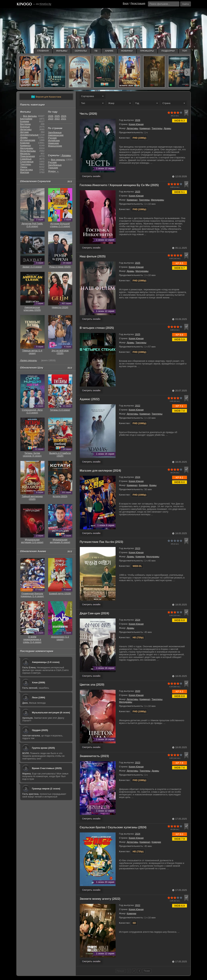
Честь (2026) (88, 114)
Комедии (140, 557)
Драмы (167, 128)
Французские (55, 146)
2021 (64, 119)
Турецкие (53, 168)
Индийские (54, 140)
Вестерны (25, 124)
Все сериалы (58, 160)
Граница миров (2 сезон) (46, 789)
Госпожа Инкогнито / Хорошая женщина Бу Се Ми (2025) (119, 185)
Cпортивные (27, 162)
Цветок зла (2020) (92, 685)
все (70, 181)
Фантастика (26, 170)
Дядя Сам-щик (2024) (95, 613)
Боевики (143, 485)
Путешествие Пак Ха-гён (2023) (102, 542)
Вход (126, 3)
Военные (25, 127)
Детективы (132, 128)
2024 (138, 477)
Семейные (26, 159)
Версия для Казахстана (46, 97)
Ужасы (24, 167)
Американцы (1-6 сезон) (46, 662)
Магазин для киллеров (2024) (100, 471)
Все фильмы (30, 116)
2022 (138, 406)
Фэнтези (25, 172)
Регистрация (138, 3)
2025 (138, 192)
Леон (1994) (39, 697)
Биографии (26, 119)
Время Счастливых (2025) (47, 768)
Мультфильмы (28, 151)
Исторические (28, 140)
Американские (56, 135)
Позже (147, 971)
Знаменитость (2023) (94, 756)
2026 (138, 120)
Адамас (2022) (90, 399)
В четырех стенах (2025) (97, 328)
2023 (138, 548)
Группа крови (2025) (43, 748)
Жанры (54, 171)
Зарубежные (55, 132)
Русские (52, 138)
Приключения (28, 156)
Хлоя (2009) (39, 682)
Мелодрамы (158, 200)
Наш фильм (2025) (93, 256)
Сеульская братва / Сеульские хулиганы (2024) (113, 827)
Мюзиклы (25, 154)
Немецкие (53, 143)
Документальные (29, 135)
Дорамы (66, 155)
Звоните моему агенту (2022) (100, 899)
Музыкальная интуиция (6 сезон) (51, 712)
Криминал (145, 128)
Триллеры (157, 128)
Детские (25, 132)
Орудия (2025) (40, 730)
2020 (138, 691)
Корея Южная (136, 124)
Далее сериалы (29, 360)
